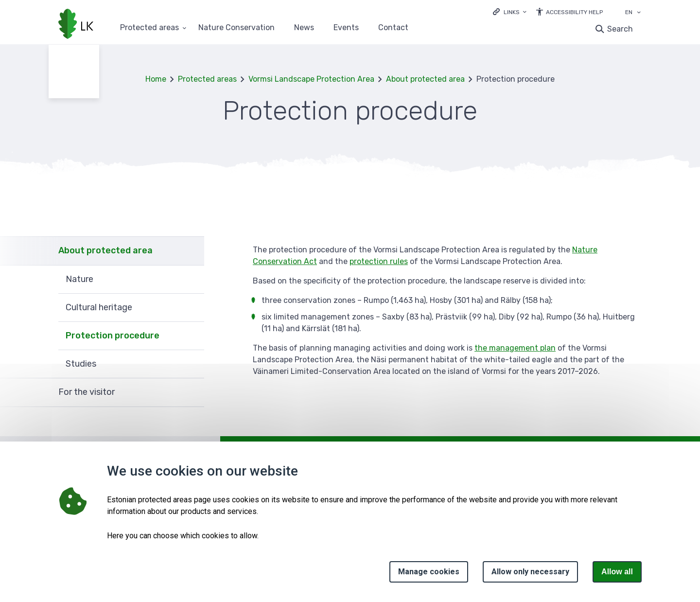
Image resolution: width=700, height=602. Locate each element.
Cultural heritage (99, 307)
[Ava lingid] (510, 11)
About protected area (425, 79)
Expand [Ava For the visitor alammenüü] (192, 392)
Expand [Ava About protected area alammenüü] (192, 251)
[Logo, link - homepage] (76, 25)
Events (346, 28)
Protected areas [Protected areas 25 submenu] (149, 28)
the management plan (515, 348)
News (304, 28)
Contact (393, 28)
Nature (79, 279)
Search (620, 29)
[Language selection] (639, 13)
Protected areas (207, 79)
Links (512, 12)
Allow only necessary (530, 572)
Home (156, 79)
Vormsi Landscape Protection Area (311, 79)
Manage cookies (429, 572)
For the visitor (87, 392)
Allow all (617, 572)
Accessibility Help (574, 12)
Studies (81, 364)
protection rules (379, 261)
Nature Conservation (236, 28)
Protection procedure (113, 336)
